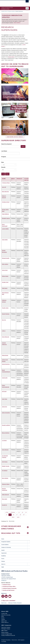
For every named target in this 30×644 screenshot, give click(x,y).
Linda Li (4, 331)
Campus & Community (6, 547)
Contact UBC (4, 613)
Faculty (19, 179)
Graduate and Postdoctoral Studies (15, 571)
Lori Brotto (4, 440)
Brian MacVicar (5, 192)
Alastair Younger (6, 466)
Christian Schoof (6, 202)
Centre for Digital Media (7, 634)
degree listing (11, 57)
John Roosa (5, 462)
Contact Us (4, 580)
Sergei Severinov (6, 364)
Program (4, 157)
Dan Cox (4, 320)
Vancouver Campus (6, 627)
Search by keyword (6, 144)
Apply (3, 567)
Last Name (4, 151)
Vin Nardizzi (5, 471)
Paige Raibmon (5, 214)
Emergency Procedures (6, 640)
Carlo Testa (5, 399)
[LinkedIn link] (6, 596)
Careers (3, 619)
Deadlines (4, 556)
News (3, 616)
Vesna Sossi (5, 270)
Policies (3, 561)
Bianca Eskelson (6, 433)
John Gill (4, 187)
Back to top (5, 603)
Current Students (5, 545)
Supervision (4, 553)
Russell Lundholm (6, 425)
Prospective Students (11, 11)
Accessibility (4, 642)
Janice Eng (4, 407)
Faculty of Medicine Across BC (8, 635)
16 (14, 515)
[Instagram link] (3, 596)
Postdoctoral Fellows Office (9, 586)
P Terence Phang (6, 183)
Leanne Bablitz (5, 229)
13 (26, 512)
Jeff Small (4, 391)
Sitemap (10, 603)
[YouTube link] (10, 596)
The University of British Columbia (11, 3)
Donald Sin (4, 505)
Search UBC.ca (5, 622)
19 (24, 515)
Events (3, 618)
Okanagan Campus (6, 629)
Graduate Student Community (10, 588)
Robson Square (5, 632)
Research (19, 603)
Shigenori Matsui (6, 484)
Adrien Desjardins (6, 413)
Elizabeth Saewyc (6, 218)
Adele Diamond (5, 495)
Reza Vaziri (5, 499)
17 (17, 515)
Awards (3, 550)
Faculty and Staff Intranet (9, 590)
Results (3, 167)
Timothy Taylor (5, 308)
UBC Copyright (21, 640)
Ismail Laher (5, 378)
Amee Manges (5, 450)
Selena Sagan (5, 276)
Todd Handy (5, 288)
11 (20, 512)
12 (23, 512)
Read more (17, 23)
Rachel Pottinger (6, 314)
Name (4, 179)
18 (21, 515)
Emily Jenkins (5, 264)
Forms (3, 559)
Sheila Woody (5, 355)
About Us (3, 564)
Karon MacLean (6, 337)
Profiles (15, 603)
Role (3, 162)
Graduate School (4, 11)
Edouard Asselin (6, 258)
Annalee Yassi (5, 282)
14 (7, 515)
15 (11, 515)
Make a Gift (4, 621)
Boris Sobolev (5, 478)
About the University (6, 615)
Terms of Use (14, 640)
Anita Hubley (5, 240)
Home (3, 539)
